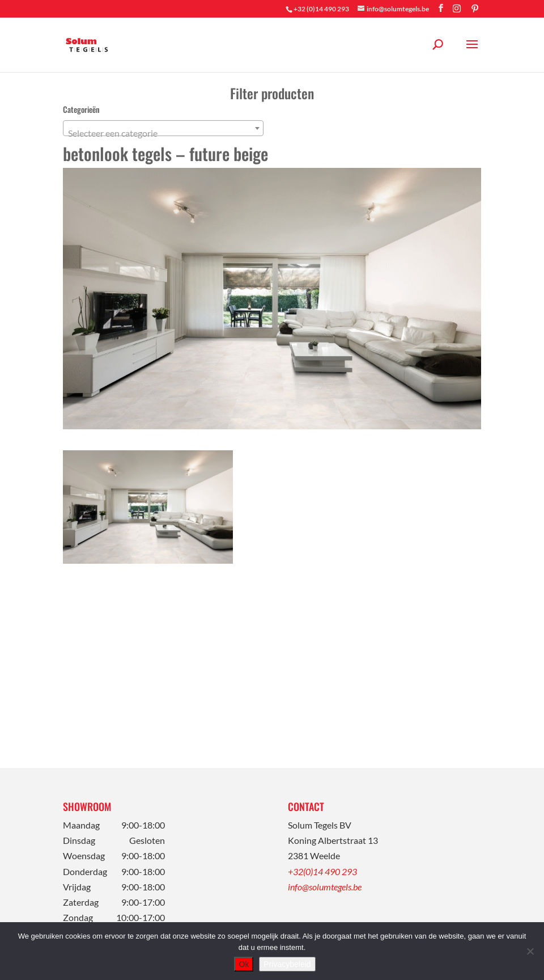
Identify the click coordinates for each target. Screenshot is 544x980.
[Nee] (530, 951)
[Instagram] (457, 9)
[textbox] (163, 133)
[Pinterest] (475, 9)
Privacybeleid (287, 964)
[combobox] (163, 128)
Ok (244, 964)
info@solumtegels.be (325, 887)
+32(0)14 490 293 (322, 871)
